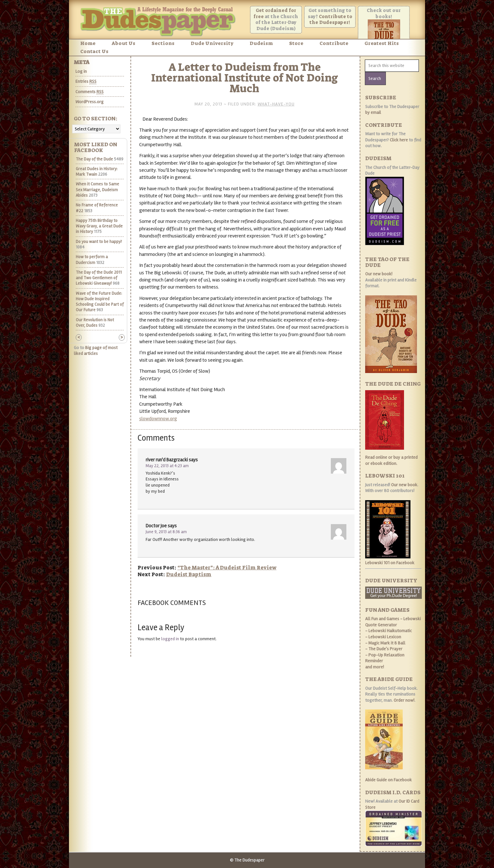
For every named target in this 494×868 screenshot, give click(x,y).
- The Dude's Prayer (384, 649)
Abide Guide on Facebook (388, 780)
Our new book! (379, 274)
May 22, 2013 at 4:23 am (167, 466)
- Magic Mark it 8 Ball (385, 643)
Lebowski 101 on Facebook (390, 563)
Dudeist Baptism (189, 574)
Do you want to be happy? (99, 242)
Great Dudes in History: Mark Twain (97, 172)
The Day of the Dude (94, 159)
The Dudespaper (160, 20)
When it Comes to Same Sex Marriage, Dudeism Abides (97, 190)
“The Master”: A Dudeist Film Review (227, 568)
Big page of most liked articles (96, 351)
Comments (90, 92)
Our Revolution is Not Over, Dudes (95, 323)
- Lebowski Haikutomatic (388, 631)
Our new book (404, 485)
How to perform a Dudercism (92, 260)
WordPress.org (90, 102)
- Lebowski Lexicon (383, 637)
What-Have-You (276, 104)
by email (373, 112)
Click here (399, 140)
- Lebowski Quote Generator (393, 622)
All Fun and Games (382, 619)
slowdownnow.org (158, 419)
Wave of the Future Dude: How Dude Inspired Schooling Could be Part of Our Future (100, 302)
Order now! (404, 700)
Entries (86, 82)
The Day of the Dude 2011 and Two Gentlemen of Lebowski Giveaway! (99, 278)
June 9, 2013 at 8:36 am (166, 532)
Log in (81, 71)
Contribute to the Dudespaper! (331, 20)
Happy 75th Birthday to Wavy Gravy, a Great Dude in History (99, 226)
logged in (170, 639)
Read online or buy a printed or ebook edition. (391, 460)
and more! (375, 667)
